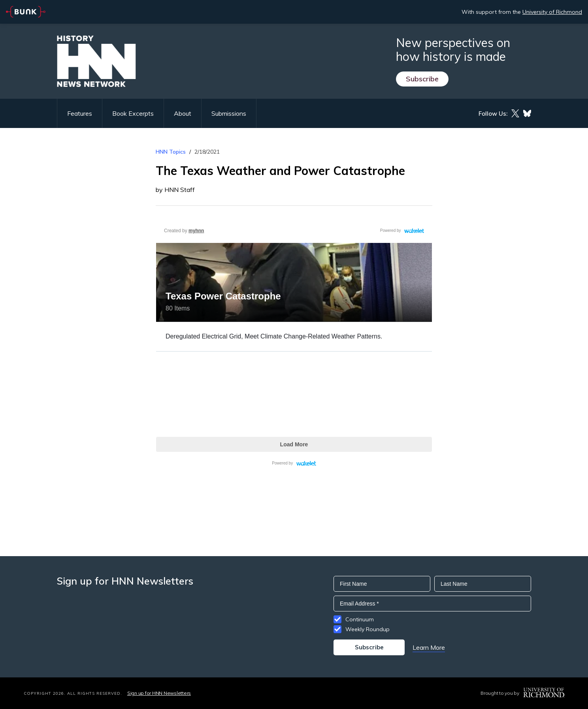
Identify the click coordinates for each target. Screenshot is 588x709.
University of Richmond (552, 12)
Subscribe (422, 79)
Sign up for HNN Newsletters (159, 693)
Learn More (429, 647)
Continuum (360, 619)
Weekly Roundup (367, 629)
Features (80, 113)
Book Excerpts (133, 113)
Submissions (229, 113)
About (183, 113)
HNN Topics (171, 152)
